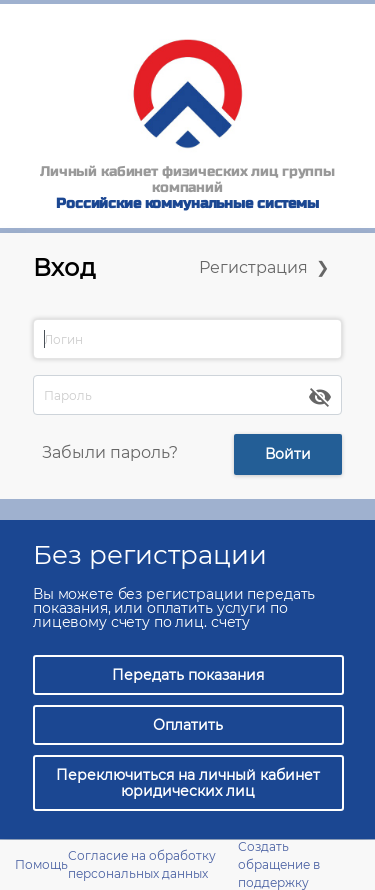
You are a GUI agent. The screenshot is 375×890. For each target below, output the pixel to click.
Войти (288, 454)
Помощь (41, 864)
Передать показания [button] (188, 675)
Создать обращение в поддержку (279, 864)
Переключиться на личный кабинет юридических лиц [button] (188, 783)
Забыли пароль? (110, 452)
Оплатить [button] (188, 725)
